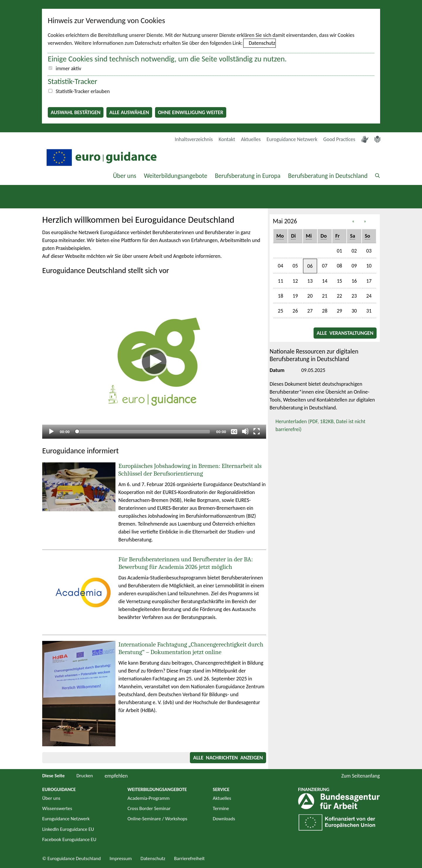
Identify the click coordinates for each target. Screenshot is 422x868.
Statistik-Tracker (73, 81)
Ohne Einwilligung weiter (191, 112)
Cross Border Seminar (149, 808)
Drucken (85, 776)
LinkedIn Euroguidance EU (68, 829)
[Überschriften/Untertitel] (234, 431)
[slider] (143, 432)
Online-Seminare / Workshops (157, 819)
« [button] (353, 221)
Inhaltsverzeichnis (194, 139)
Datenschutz (262, 43)
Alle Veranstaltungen (345, 333)
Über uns (125, 176)
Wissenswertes (57, 808)
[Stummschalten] (245, 431)
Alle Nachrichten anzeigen (228, 758)
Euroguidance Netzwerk (292, 139)
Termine (221, 808)
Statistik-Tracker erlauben (83, 91)
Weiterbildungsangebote (176, 176)
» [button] (365, 221)
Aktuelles (251, 139)
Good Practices (339, 139)
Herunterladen (318, 425)
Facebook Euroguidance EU (69, 839)
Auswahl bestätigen (76, 112)
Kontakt (227, 139)
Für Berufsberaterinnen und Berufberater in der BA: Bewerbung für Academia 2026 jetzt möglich (186, 563)
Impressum (121, 858)
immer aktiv (68, 68)
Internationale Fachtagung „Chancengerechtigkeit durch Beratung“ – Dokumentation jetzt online (191, 648)
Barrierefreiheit (189, 858)
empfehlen (116, 776)
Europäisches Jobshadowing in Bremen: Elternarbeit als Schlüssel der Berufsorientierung (190, 470)
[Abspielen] (154, 362)
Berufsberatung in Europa (248, 176)
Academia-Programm (149, 798)
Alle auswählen (129, 112)
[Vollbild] (257, 431)
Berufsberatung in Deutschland (328, 176)
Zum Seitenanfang (360, 776)
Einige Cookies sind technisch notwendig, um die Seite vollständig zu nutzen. (167, 59)
